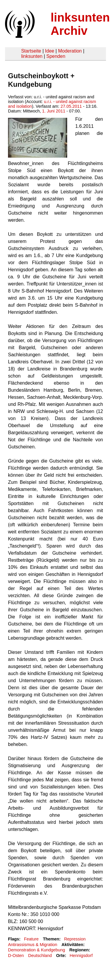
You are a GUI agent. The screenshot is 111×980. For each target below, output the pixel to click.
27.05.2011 (71, 106)
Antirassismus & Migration (33, 945)
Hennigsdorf (81, 955)
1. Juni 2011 (54, 111)
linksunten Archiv (80, 24)
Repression (75, 939)
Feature (31, 939)
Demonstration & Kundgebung (37, 950)
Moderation (70, 51)
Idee (50, 51)
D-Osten (16, 955)
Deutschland (40, 955)
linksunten (32, 56)
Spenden (56, 56)
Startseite (31, 51)
